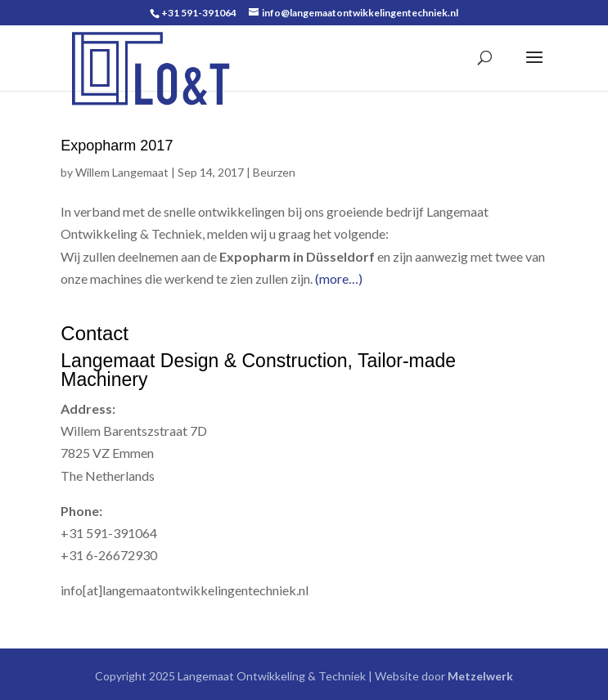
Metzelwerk (479, 676)
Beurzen (274, 172)
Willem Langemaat (122, 172)
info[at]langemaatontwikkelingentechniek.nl (185, 590)
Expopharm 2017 (117, 146)
